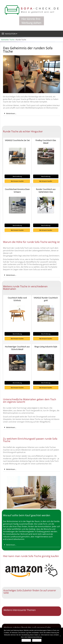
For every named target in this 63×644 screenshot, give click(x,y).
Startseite (5, 40)
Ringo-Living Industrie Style (46, 347)
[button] (31, 113)
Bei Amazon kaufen (17, 181)
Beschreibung (17, 176)
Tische (12, 40)
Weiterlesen (37, 640)
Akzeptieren (26, 640)
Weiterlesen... (11, 113)
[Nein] (60, 636)
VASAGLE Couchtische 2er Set (17, 140)
